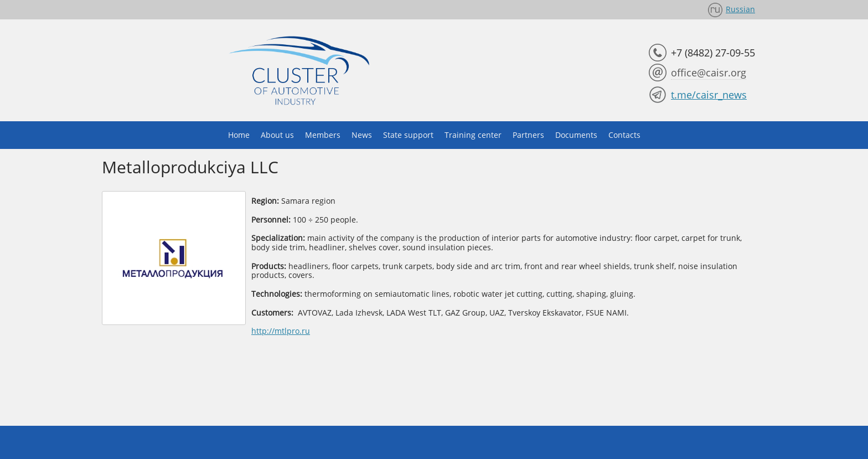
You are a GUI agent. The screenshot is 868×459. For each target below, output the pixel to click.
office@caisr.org (709, 73)
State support (408, 135)
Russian (740, 9)
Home (239, 135)
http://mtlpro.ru (281, 331)
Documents (576, 135)
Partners (528, 135)
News (362, 135)
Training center (473, 135)
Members (323, 135)
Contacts (624, 135)
